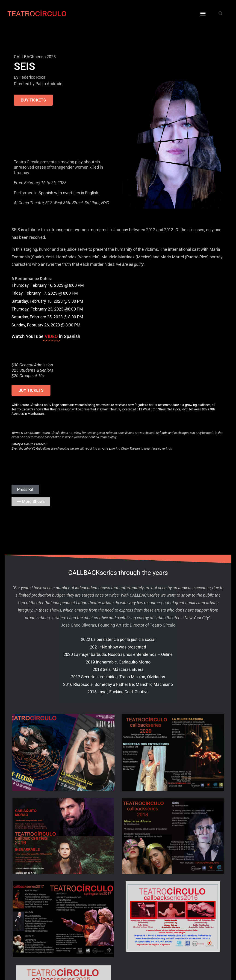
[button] (203, 14)
